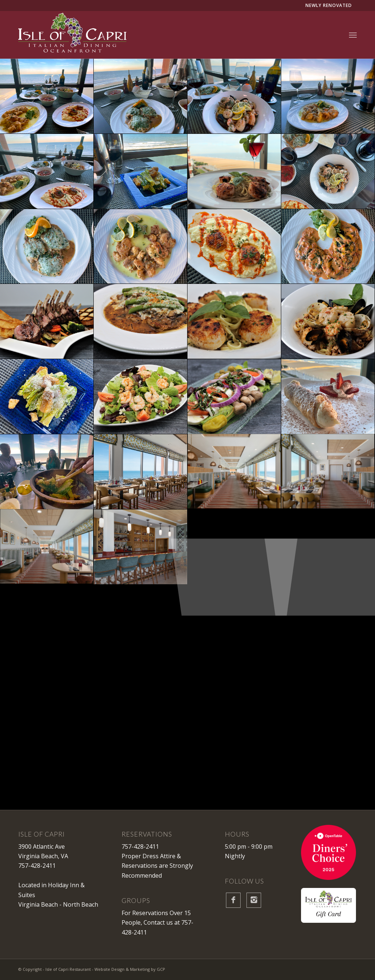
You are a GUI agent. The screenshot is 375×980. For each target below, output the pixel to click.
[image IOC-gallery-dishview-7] (234, 171)
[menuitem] (353, 35)
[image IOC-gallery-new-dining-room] (328, 472)
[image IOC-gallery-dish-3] (141, 321)
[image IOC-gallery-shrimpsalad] (141, 397)
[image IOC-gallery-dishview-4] (47, 171)
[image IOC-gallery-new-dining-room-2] (234, 472)
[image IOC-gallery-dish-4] (234, 321)
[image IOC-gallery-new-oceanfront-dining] (141, 472)
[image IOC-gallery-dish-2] (328, 321)
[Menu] (353, 35)
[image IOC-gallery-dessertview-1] (328, 397)
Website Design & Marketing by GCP (130, 969)
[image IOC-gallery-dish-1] (47, 321)
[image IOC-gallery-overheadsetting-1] (328, 171)
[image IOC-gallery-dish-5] (234, 397)
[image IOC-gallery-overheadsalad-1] (47, 397)
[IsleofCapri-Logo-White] (72, 35)
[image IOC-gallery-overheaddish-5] (47, 247)
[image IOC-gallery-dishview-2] (234, 96)
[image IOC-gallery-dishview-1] (141, 96)
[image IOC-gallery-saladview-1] (141, 171)
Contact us (158, 922)
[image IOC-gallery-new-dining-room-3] (47, 547)
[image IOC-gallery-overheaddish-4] (141, 247)
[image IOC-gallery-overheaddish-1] (328, 247)
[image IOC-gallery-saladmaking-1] (47, 472)
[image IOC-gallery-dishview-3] (328, 96)
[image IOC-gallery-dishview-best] (47, 96)
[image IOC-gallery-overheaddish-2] (234, 247)
